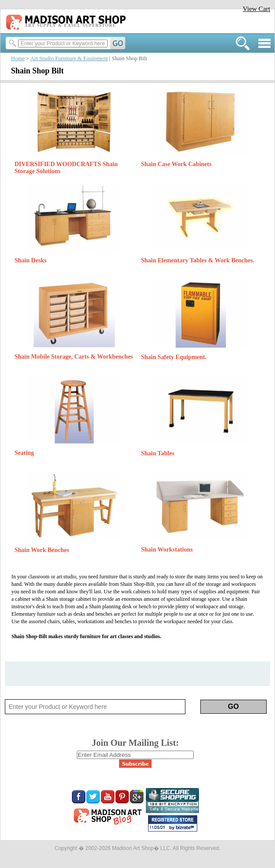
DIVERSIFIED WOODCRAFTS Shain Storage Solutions (66, 168)
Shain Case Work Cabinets (176, 164)
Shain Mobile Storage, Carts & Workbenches (74, 357)
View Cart (256, 9)
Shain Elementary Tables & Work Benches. (198, 260)
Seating (24, 453)
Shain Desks (31, 260)
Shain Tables (158, 453)
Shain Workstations (167, 550)
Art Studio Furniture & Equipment (69, 58)
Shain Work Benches (42, 550)
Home (18, 58)
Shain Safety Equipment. (174, 357)
